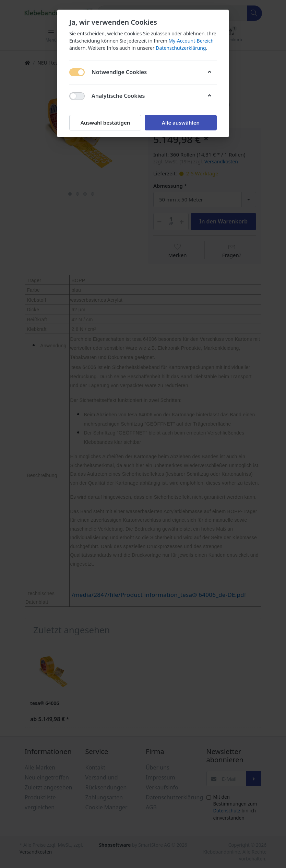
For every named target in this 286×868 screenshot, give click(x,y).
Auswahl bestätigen (105, 123)
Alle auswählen (181, 123)
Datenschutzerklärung (181, 48)
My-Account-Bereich (191, 41)
